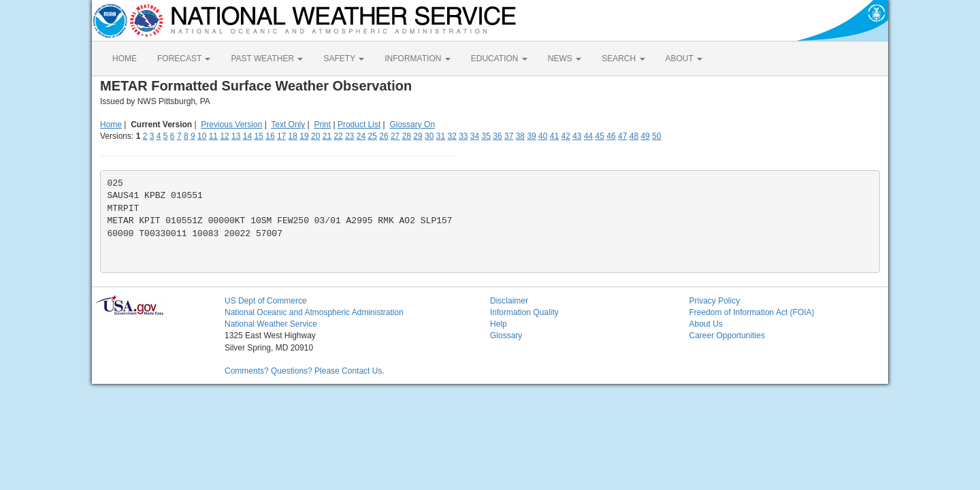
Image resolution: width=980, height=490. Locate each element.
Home (111, 125)
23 (349, 136)
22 (338, 136)
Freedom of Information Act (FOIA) (752, 312)
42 (565, 136)
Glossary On (412, 125)
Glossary (506, 336)
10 (202, 136)
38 (520, 136)
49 (645, 136)
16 (270, 136)
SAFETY (344, 59)
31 (441, 136)
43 (577, 136)
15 (259, 136)
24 (361, 136)
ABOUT (684, 59)
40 (543, 136)
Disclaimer (509, 301)
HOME (125, 59)
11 (213, 136)
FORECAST (184, 59)
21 (327, 136)
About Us (706, 324)
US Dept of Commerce (266, 301)
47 (622, 136)
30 (429, 136)
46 (611, 136)
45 (600, 136)
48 (634, 136)
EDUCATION (499, 59)
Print (322, 125)
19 (304, 136)
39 (531, 136)
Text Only (288, 125)
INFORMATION (417, 59)
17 (281, 136)
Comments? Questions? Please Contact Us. (305, 371)
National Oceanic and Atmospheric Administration (314, 312)
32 (452, 136)
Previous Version (231, 125)
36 (497, 136)
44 (588, 136)
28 (407, 136)
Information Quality (524, 312)
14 (247, 136)
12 (224, 136)
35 (486, 136)
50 (656, 136)
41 (554, 136)
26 (383, 136)
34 (475, 136)
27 (395, 136)
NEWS (565, 59)
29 (418, 136)
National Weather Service (271, 324)
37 (509, 136)
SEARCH (623, 59)
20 (315, 136)
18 (293, 136)
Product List (359, 125)
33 (463, 136)
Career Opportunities (727, 336)
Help (499, 324)
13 (236, 136)
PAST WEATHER (267, 59)
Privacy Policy (715, 301)
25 (373, 136)
